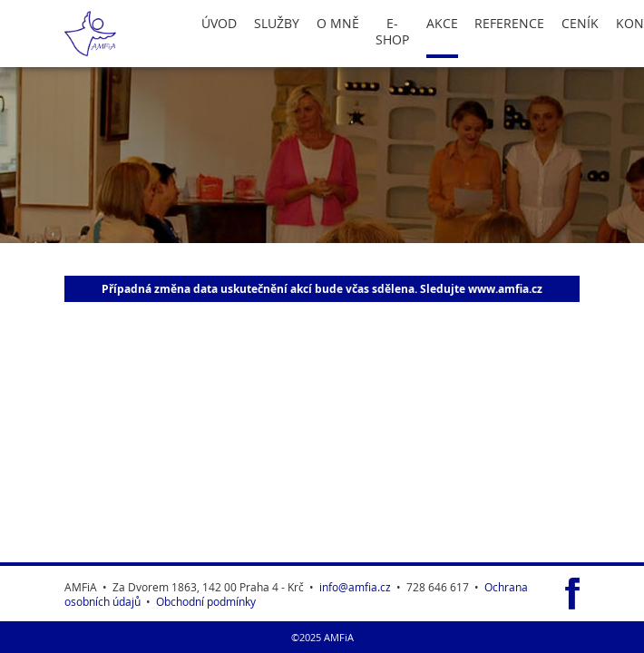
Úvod (219, 24)
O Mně (338, 24)
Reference (509, 24)
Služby (277, 24)
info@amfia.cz (355, 587)
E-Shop (392, 32)
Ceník (580, 24)
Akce (442, 24)
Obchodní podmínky (206, 601)
